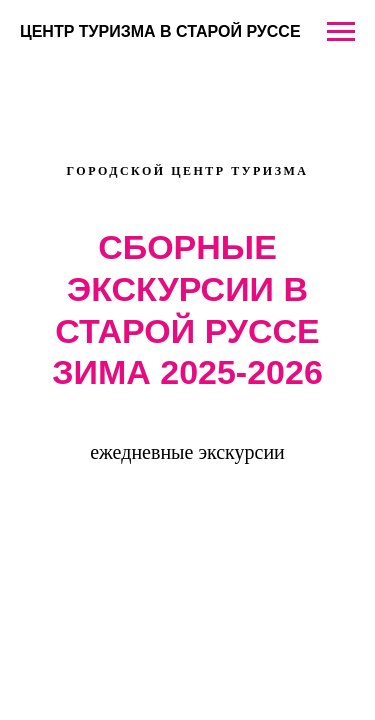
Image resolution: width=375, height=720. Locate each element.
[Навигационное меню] (341, 32)
